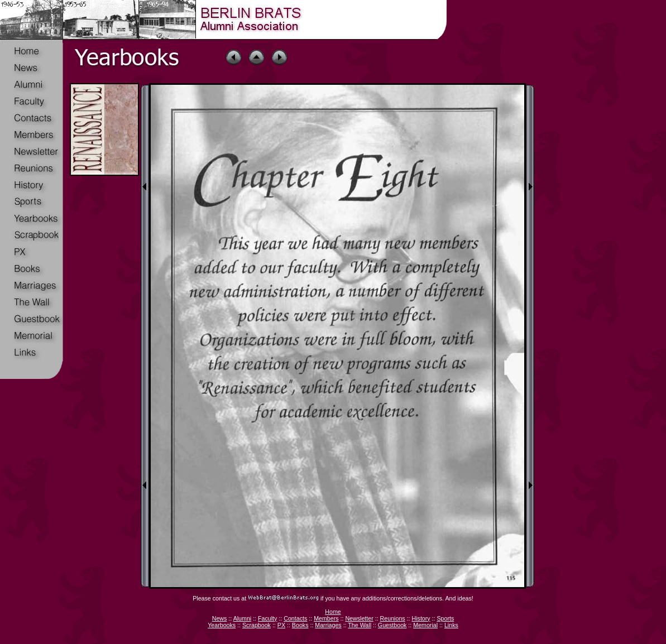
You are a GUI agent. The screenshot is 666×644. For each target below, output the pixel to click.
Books (300, 625)
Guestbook (392, 625)
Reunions (393, 618)
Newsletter (359, 618)
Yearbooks (222, 625)
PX (281, 625)
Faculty (267, 618)
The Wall (360, 625)
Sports (445, 618)
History (421, 618)
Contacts (295, 618)
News (220, 618)
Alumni (243, 618)
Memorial (425, 625)
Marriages (328, 625)
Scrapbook (257, 625)
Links (451, 625)
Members (326, 618)
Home (333, 612)
